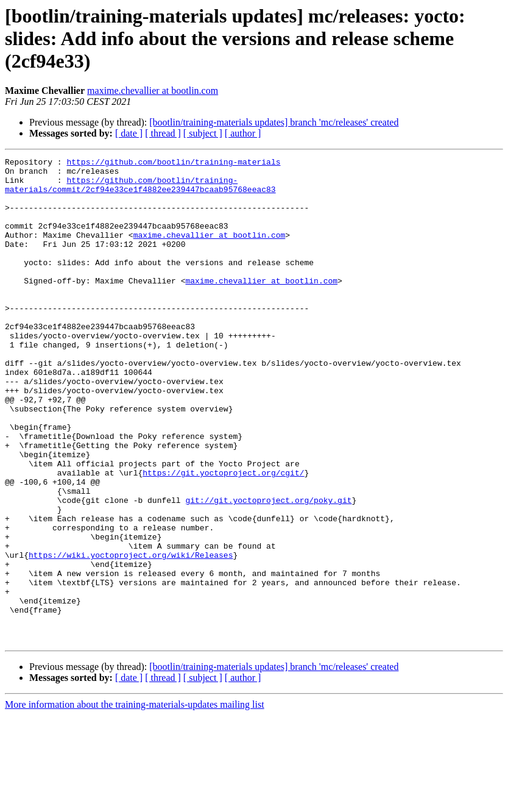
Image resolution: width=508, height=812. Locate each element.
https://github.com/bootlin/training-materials (173, 163)
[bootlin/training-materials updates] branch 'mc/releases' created (274, 122)
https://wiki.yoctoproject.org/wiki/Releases (131, 635)
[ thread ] (163, 133)
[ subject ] (203, 133)
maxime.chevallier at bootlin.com (153, 91)
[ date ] (129, 133)
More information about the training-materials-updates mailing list (135, 801)
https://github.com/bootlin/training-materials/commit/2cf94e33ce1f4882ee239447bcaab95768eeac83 (140, 191)
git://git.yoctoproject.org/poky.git (268, 569)
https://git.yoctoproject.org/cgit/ (223, 536)
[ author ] (243, 133)
